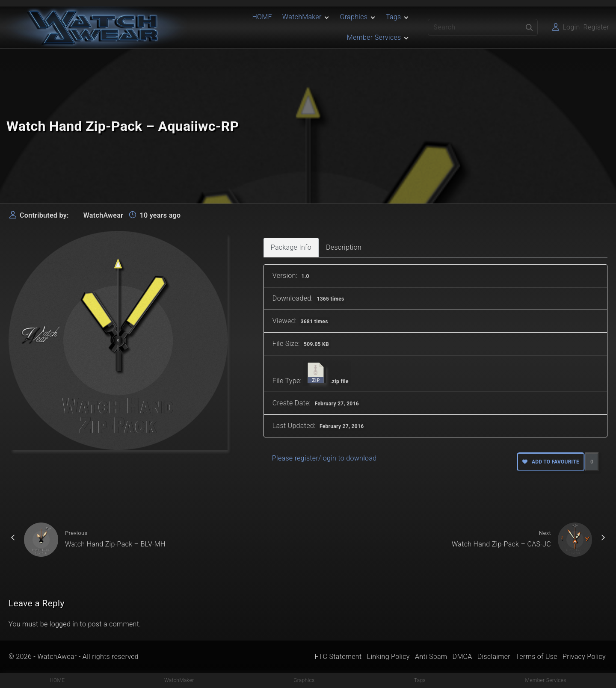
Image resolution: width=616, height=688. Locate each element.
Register (596, 27)
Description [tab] (344, 247)
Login (571, 27)
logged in (64, 624)
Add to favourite (551, 462)
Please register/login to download (324, 458)
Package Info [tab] (291, 247)
